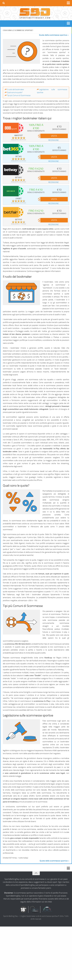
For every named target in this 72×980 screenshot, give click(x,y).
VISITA (54, 136)
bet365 (19, 156)
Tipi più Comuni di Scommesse (19, 95)
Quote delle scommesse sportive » (54, 35)
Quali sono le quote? (15, 92)
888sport (19, 135)
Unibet (19, 199)
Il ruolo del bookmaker (15, 89)
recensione (53, 140)
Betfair (19, 220)
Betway (19, 178)
